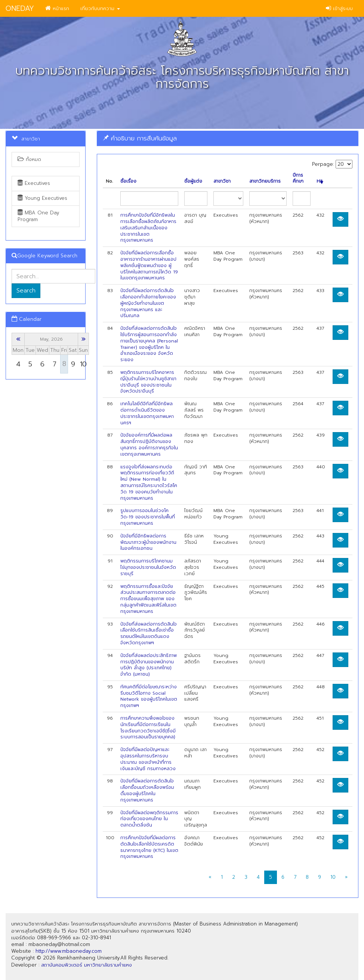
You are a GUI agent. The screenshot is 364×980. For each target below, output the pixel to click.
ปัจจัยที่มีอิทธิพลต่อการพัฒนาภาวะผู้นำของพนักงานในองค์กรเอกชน (148, 542)
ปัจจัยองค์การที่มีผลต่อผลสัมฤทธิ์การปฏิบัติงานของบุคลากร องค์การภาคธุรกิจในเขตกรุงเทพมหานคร (149, 444)
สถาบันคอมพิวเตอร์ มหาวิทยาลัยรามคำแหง (87, 965)
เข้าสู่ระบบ (339, 8)
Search (26, 291)
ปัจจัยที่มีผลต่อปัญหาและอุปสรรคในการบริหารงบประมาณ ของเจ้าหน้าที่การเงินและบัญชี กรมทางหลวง (148, 759)
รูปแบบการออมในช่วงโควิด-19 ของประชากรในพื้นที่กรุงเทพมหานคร (148, 517)
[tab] (228, 138)
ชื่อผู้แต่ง (193, 181)
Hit (320, 181)
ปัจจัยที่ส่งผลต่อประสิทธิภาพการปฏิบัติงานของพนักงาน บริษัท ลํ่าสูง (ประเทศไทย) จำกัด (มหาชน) (149, 665)
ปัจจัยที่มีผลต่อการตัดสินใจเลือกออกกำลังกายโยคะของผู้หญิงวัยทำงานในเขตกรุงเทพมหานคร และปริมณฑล (148, 303)
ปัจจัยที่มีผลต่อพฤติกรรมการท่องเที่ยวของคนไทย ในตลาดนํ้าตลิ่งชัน (149, 819)
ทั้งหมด (29, 159)
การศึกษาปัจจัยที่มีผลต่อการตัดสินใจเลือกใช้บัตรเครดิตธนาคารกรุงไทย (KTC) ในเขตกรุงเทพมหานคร (149, 847)
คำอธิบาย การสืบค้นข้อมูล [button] (140, 138)
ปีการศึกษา (298, 179)
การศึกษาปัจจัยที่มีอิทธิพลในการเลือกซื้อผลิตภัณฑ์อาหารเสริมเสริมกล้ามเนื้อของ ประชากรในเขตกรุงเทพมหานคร (148, 228)
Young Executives (42, 198)
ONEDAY (20, 8)
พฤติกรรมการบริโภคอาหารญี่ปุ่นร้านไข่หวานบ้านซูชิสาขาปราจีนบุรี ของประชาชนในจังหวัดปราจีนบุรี (148, 382)
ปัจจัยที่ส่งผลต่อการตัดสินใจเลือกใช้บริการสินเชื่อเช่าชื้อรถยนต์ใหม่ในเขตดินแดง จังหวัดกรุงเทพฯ (149, 633)
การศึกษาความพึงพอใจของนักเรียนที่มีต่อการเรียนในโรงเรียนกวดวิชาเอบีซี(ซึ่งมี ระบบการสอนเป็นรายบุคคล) (148, 728)
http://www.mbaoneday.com (69, 951)
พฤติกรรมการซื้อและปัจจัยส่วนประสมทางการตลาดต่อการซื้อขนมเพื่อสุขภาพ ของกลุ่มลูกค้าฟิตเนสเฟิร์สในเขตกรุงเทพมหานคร (148, 599)
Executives (34, 183)
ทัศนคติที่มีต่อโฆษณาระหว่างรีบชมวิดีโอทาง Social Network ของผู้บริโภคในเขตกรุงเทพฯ (149, 696)
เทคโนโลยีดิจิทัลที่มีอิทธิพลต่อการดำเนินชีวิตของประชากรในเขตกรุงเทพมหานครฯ (147, 413)
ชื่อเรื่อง (128, 181)
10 (333, 877)
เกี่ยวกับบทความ (100, 8)
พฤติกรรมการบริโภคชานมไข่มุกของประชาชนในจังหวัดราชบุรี (148, 567)
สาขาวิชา (222, 181)
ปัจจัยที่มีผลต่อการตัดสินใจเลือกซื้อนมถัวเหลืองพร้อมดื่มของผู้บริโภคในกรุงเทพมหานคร (147, 790)
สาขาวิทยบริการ (265, 181)
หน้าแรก (57, 8)
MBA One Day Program (38, 216)
